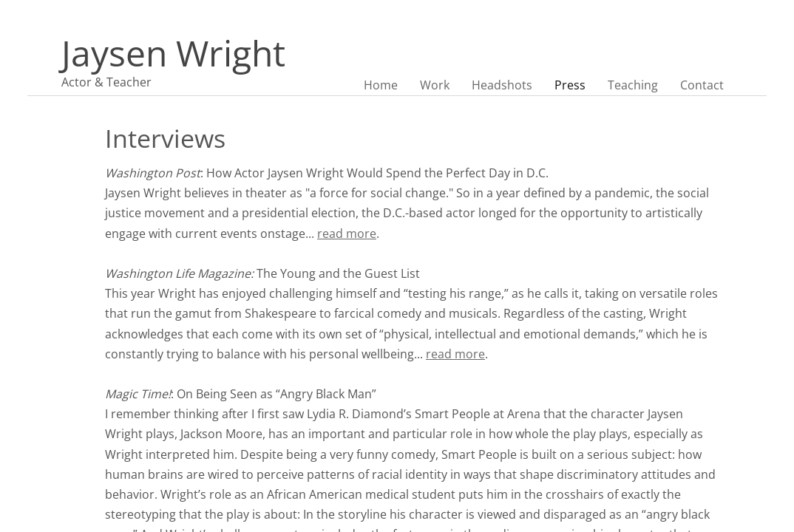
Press (570, 85)
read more (347, 233)
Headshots (502, 85)
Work (435, 85)
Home (381, 85)
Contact (702, 85)
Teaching (633, 85)
